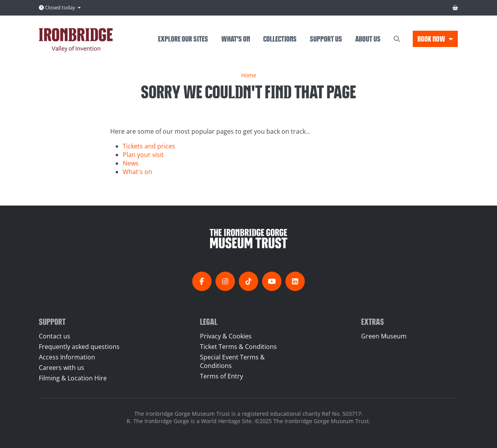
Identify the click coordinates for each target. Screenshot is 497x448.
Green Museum (384, 336)
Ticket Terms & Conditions (238, 347)
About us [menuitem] (368, 38)
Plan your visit (143, 155)
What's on (137, 172)
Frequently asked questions (79, 347)
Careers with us (62, 368)
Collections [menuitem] (280, 38)
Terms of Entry (222, 376)
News (131, 163)
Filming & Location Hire (73, 378)
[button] (435, 39)
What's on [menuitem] (236, 38)
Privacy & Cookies (226, 336)
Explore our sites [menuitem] (183, 38)
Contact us (55, 336)
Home (249, 75)
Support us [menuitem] (326, 38)
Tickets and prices (149, 146)
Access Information (67, 357)
